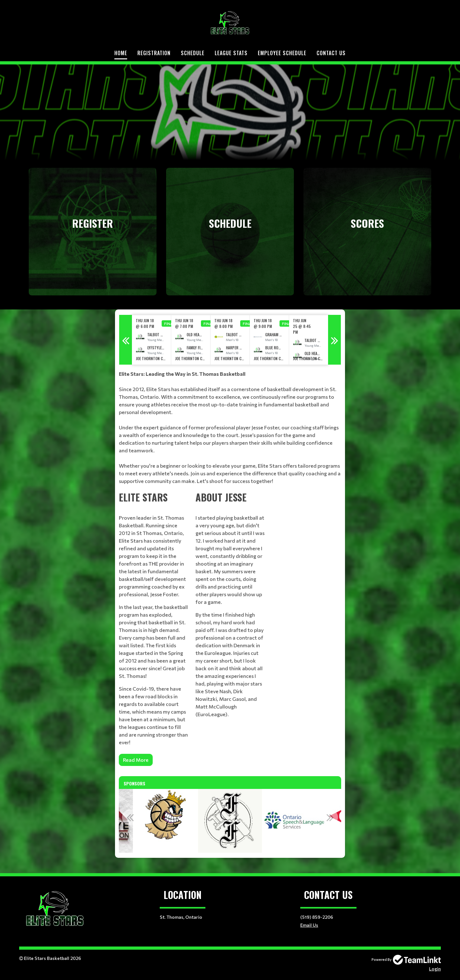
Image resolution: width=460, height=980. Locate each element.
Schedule (193, 53)
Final (170, 323)
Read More (136, 760)
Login (435, 969)
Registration (154, 53)
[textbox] (230, 427)
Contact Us (331, 53)
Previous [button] (126, 340)
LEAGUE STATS (231, 53)
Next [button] (334, 340)
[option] (152, 340)
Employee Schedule (282, 53)
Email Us (309, 925)
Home (121, 53)
